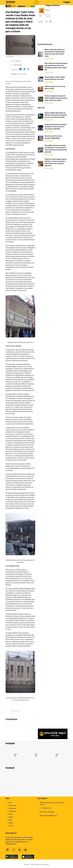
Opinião (11, 817)
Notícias (16, 711)
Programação (12, 808)
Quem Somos (12, 805)
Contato (11, 826)
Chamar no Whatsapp (48, 812)
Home (10, 803)
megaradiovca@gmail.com (49, 816)
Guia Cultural (12, 811)
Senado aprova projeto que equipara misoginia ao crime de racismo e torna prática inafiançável (55, 127)
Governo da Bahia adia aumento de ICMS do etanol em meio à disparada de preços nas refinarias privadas (56, 115)
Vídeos (10, 820)
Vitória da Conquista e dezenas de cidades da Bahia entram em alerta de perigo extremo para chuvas (56, 98)
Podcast (11, 823)
